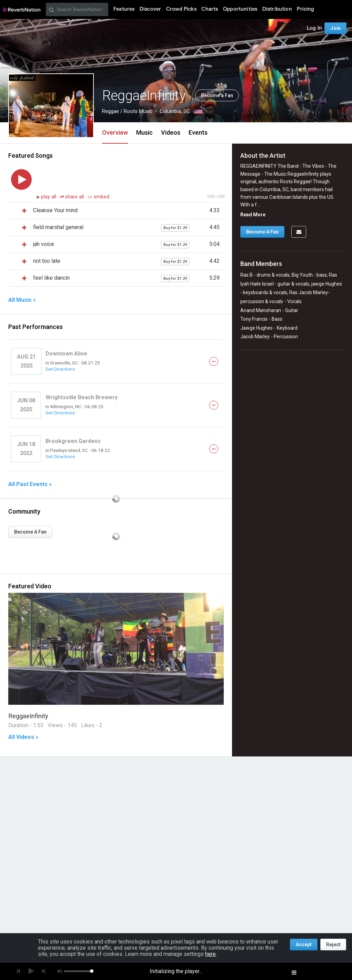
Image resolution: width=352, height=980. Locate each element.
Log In (314, 28)
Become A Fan (30, 532)
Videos (171, 132)
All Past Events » (30, 484)
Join (335, 28)
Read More (253, 215)
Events (198, 132)
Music (144, 132)
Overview (115, 132)
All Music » (22, 300)
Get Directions (60, 369)
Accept (304, 945)
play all (49, 197)
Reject (333, 945)
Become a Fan (217, 95)
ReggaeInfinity (28, 716)
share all (73, 197)
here (210, 954)
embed (99, 197)
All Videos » (23, 737)
